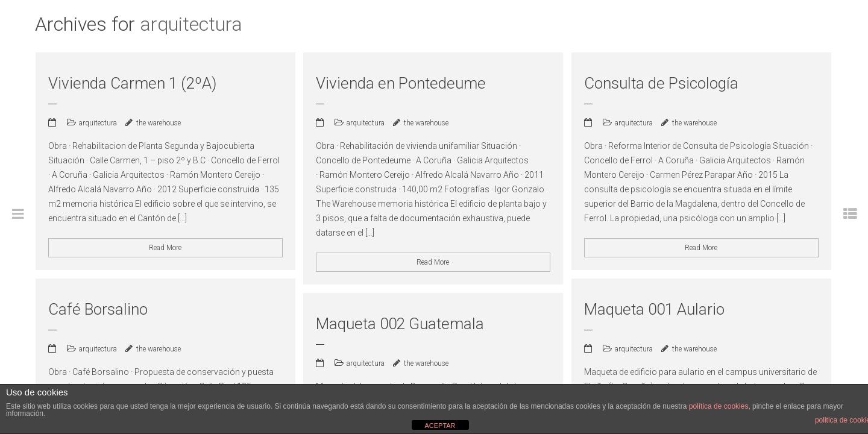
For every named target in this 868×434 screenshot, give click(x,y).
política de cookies (719, 406)
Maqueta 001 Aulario (654, 309)
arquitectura (98, 123)
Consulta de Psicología (661, 83)
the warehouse (159, 123)
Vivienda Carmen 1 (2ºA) (132, 83)
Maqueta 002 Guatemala (400, 324)
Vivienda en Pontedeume (401, 83)
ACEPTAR (440, 426)
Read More (165, 248)
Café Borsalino (98, 309)
